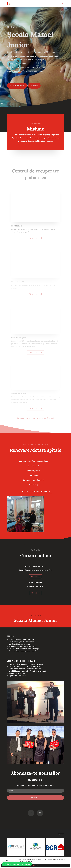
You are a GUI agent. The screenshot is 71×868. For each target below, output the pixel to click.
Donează (34, 85)
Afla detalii (35, 576)
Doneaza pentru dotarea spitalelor (36, 491)
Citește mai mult (17, 85)
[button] (63, 835)
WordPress (47, 866)
